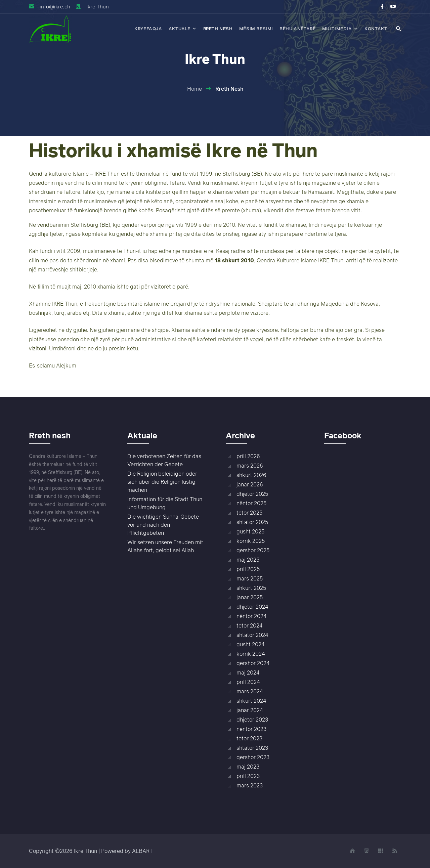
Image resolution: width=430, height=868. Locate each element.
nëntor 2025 (251, 503)
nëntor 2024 (251, 616)
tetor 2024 (249, 625)
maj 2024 (248, 672)
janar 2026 (250, 484)
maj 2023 (248, 767)
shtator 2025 (252, 522)
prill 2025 (248, 569)
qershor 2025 (253, 550)
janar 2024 (250, 710)
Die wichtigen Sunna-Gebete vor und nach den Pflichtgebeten (163, 525)
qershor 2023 (253, 757)
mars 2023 (250, 785)
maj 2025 (248, 560)
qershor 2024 (253, 663)
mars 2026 (250, 466)
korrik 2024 (251, 654)
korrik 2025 (251, 541)
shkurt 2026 (251, 475)
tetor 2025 (249, 513)
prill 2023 (248, 776)
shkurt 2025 (251, 588)
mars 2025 (250, 578)
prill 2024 (248, 682)
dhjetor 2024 (252, 607)
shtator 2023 (252, 748)
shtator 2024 (252, 635)
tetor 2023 (249, 738)
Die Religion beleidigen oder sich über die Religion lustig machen (162, 482)
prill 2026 (248, 456)
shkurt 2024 (251, 701)
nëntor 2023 (251, 729)
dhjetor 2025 (252, 494)
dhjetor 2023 (252, 720)
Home (195, 89)
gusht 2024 (250, 644)
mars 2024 (250, 691)
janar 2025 (250, 597)
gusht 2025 (250, 531)
